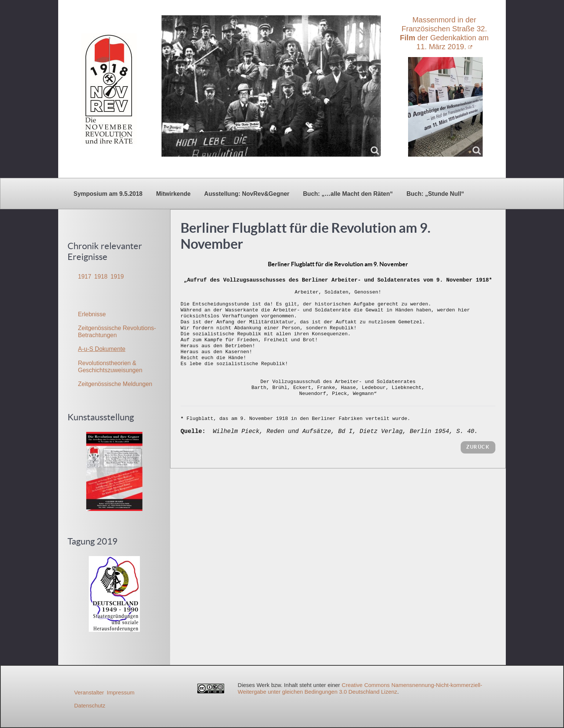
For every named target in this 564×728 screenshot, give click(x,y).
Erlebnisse (92, 314)
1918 (101, 277)
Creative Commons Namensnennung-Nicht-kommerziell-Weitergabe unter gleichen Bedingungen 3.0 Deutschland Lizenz (360, 688)
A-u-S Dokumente (102, 349)
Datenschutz (90, 705)
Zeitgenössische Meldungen (115, 384)
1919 (117, 277)
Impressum (120, 692)
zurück (478, 447)
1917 (85, 277)
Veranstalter (89, 692)
